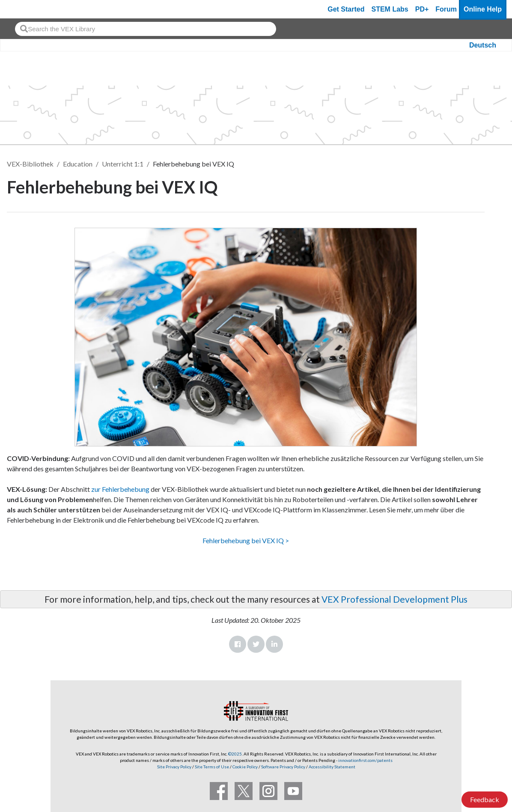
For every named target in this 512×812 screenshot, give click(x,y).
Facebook (238, 644)
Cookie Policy (245, 767)
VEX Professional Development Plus (394, 599)
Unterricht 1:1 (123, 164)
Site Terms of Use (211, 767)
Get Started (346, 9)
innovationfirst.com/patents (365, 760)
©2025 (235, 754)
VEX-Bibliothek (30, 164)
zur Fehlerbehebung (120, 489)
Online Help (483, 9)
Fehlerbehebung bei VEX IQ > (246, 540)
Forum (446, 9)
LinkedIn (274, 644)
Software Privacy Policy (283, 767)
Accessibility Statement (332, 767)
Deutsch (483, 45)
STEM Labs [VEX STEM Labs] (390, 9)
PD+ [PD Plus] (422, 9)
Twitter (256, 644)
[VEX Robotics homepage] (23, 9)
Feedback (485, 799)
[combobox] (146, 29)
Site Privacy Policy (174, 767)
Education (78, 164)
